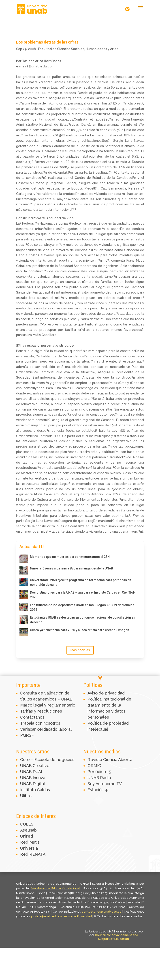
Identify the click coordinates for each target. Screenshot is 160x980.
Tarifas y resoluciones (41, 711)
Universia (29, 848)
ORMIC (94, 766)
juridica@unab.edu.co (47, 916)
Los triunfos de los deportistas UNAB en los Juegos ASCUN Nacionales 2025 (82, 607)
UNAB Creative (35, 766)
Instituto (29, 790)
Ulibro (26, 796)
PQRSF (27, 735)
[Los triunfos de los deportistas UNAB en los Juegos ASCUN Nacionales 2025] (24, 607)
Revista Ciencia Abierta (110, 760)
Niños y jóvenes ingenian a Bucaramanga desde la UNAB (71, 568)
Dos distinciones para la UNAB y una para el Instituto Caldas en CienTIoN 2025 (83, 595)
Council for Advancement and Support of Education (116, 937)
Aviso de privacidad (106, 693)
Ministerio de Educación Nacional (56, 888)
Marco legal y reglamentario (48, 705)
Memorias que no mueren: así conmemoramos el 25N (70, 557)
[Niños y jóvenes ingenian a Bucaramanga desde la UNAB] (24, 570)
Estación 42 (98, 790)
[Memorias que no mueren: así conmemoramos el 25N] (24, 559)
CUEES (27, 824)
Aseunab (28, 830)
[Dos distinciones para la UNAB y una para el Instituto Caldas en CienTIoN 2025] (24, 594)
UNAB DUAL (32, 772)
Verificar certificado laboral (46, 729)
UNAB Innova (33, 778)
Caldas (43, 790)
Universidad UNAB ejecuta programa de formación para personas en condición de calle (81, 582)
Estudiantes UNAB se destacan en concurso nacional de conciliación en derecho (83, 620)
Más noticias (80, 650)
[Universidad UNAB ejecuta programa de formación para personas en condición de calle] (24, 582)
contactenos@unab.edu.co (102, 912)
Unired (27, 836)
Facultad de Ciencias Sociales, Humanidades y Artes (78, 49)
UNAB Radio (99, 778)
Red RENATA (33, 854)
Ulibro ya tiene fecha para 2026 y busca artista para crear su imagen (80, 630)
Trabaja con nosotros (40, 723)
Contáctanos (32, 717)
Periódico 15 (99, 772)
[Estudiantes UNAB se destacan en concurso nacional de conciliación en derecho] (24, 619)
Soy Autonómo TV (105, 784)
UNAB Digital (33, 784)
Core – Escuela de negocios (47, 760)
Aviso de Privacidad (78, 916)
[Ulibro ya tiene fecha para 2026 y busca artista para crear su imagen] (24, 632)
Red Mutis (30, 842)
